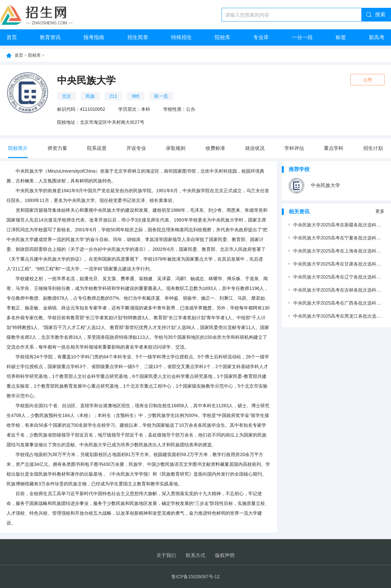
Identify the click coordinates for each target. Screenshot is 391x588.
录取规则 (176, 148)
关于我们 (166, 555)
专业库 (261, 37)
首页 (12, 37)
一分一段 (302, 37)
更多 (380, 211)
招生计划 (373, 148)
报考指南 (94, 37)
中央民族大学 (314, 186)
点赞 (368, 80)
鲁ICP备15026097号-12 (195, 577)
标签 (341, 37)
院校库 (223, 37)
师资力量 (57, 148)
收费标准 (215, 148)
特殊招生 (181, 37)
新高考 (377, 37)
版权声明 (225, 555)
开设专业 (136, 148)
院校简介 (18, 148)
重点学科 (334, 148)
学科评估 (294, 148)
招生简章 (138, 37)
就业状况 (255, 148)
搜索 (380, 14)
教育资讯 (50, 37)
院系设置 (97, 148)
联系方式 (195, 555)
